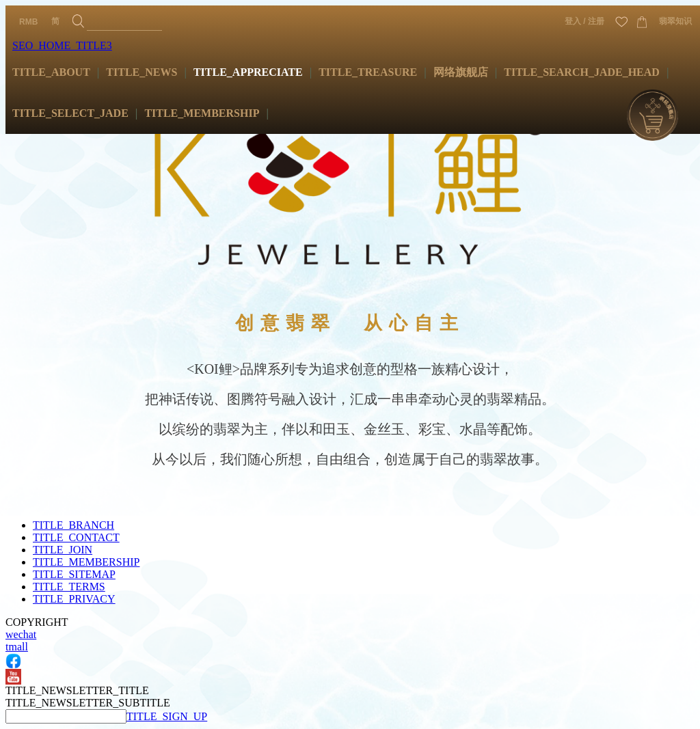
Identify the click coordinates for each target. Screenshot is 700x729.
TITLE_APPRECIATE (248, 72)
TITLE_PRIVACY (74, 599)
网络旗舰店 (461, 72)
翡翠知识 (675, 21)
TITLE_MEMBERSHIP (202, 113)
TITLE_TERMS (69, 587)
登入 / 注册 (584, 21)
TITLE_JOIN (63, 550)
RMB (28, 22)
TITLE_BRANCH (73, 525)
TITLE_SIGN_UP (167, 716)
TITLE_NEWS (142, 72)
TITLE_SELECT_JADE (70, 113)
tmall (17, 647)
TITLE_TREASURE (368, 72)
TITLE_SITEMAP (74, 574)
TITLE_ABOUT (51, 72)
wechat (21, 634)
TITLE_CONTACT (76, 537)
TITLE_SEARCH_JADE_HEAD (582, 72)
